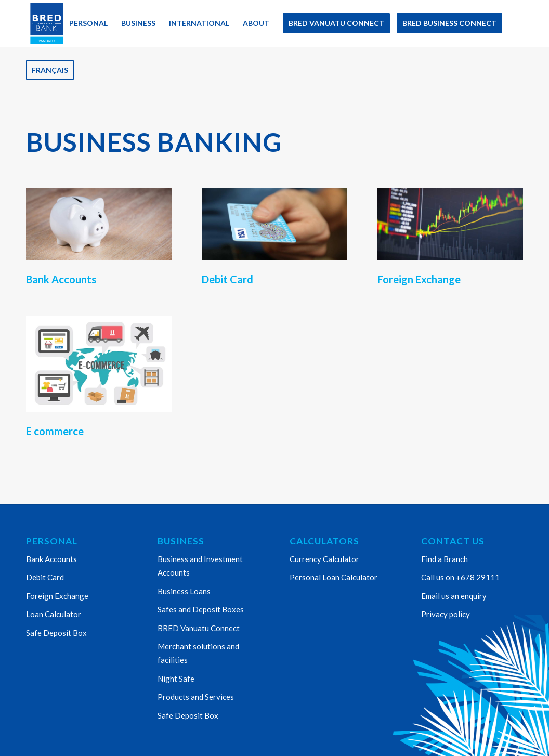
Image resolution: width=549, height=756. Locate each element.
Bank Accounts (51, 559)
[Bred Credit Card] (274, 224)
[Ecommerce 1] (99, 364)
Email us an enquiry (454, 596)
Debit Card (45, 577)
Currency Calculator (324, 559)
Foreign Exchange (57, 596)
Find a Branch (445, 559)
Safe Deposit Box (56, 633)
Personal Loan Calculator (334, 577)
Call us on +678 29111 (460, 577)
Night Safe (176, 679)
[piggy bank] (99, 224)
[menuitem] (44, 23)
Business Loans (184, 591)
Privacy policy (446, 614)
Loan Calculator (54, 614)
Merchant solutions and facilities (198, 653)
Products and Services (196, 697)
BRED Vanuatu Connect (199, 628)
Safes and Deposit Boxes (201, 609)
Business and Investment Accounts (200, 566)
